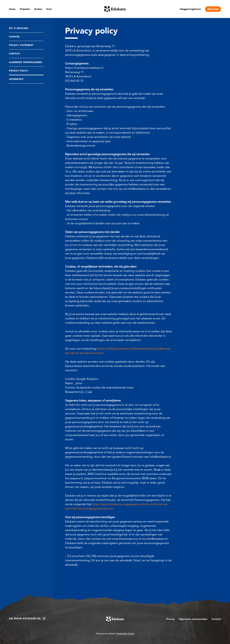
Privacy (170, 619)
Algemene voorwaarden (193, 619)
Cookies (14, 37)
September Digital (125, 634)
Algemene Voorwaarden (26, 62)
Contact (15, 54)
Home (12, 9)
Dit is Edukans (19, 28)
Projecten (25, 9)
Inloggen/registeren (190, 9)
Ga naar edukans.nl (27, 618)
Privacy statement (21, 45)
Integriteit (16, 79)
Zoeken (38, 9)
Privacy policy (19, 71)
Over (49, 9)
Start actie (213, 9)
